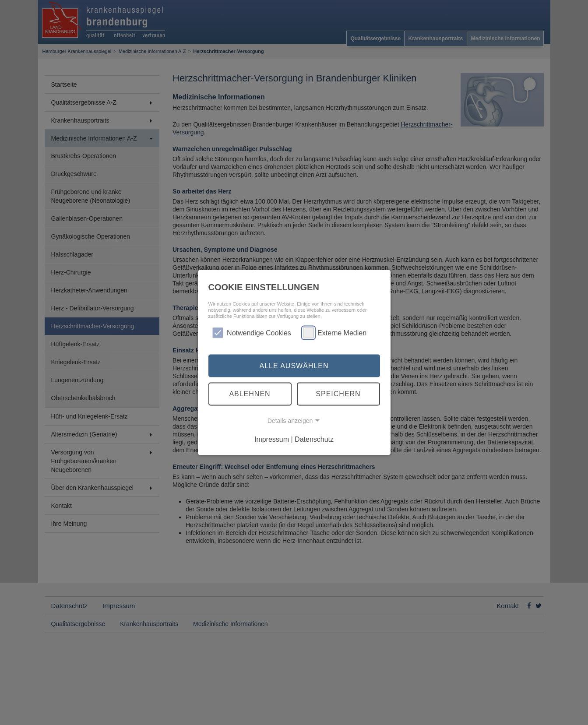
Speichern (338, 394)
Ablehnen (250, 394)
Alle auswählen (294, 365)
